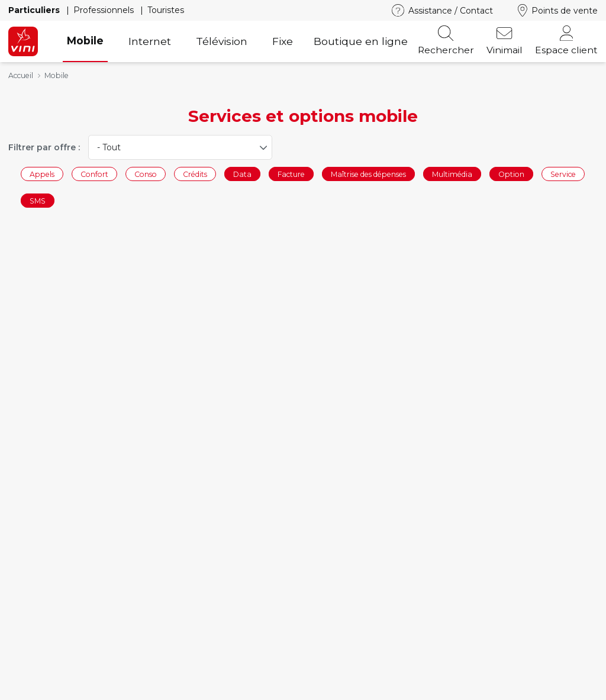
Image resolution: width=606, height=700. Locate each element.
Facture (291, 174)
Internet (150, 41)
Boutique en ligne (361, 41)
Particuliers (35, 10)
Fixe (283, 41)
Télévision (222, 41)
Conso (146, 174)
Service (563, 174)
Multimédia (452, 174)
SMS (38, 201)
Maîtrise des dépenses (368, 174)
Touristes (166, 10)
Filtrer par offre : (44, 147)
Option (511, 174)
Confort (94, 174)
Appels (42, 174)
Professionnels (105, 10)
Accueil (21, 75)
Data (242, 174)
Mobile (85, 41)
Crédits (195, 174)
